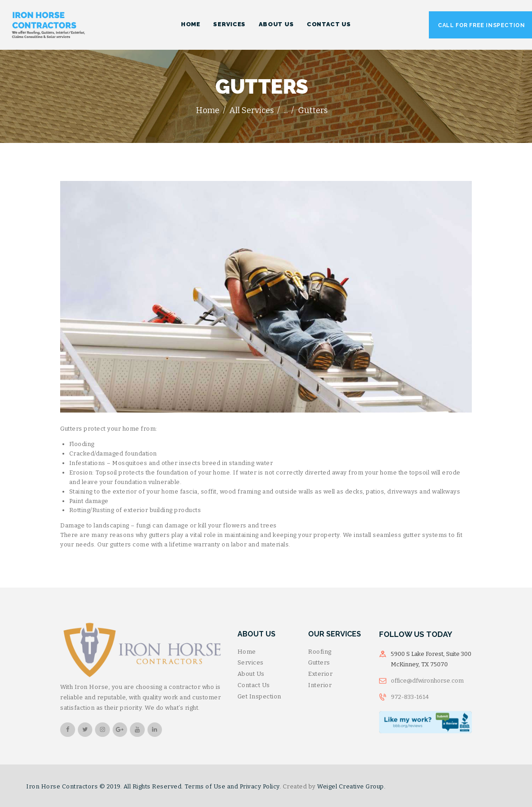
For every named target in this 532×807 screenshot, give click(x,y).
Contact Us (254, 685)
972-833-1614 (410, 697)
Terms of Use (205, 786)
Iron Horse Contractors (62, 786)
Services (251, 662)
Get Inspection (259, 696)
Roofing (320, 652)
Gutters (319, 662)
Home (208, 110)
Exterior (320, 674)
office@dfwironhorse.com (427, 681)
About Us (251, 674)
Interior (320, 685)
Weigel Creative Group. (351, 786)
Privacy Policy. (261, 786)
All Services (252, 110)
